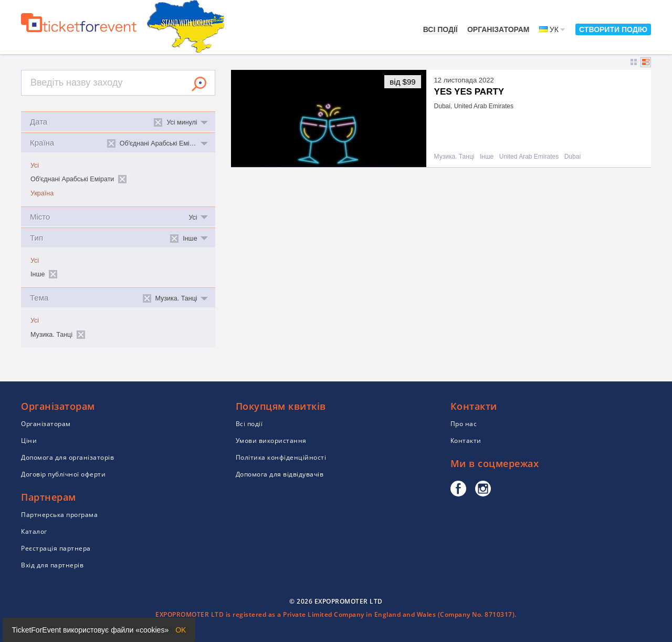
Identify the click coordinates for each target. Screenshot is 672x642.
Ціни (29, 441)
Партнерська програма (59, 515)
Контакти (466, 441)
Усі (35, 165)
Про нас (464, 424)
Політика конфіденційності (281, 457)
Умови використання (271, 441)
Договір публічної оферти (63, 474)
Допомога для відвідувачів (280, 474)
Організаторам (498, 29)
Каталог (34, 531)
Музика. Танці (454, 157)
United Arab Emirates (529, 157)
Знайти (199, 84)
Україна (42, 193)
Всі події (440, 29)
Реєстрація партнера (56, 548)
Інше (487, 157)
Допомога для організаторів (67, 457)
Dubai (573, 157)
